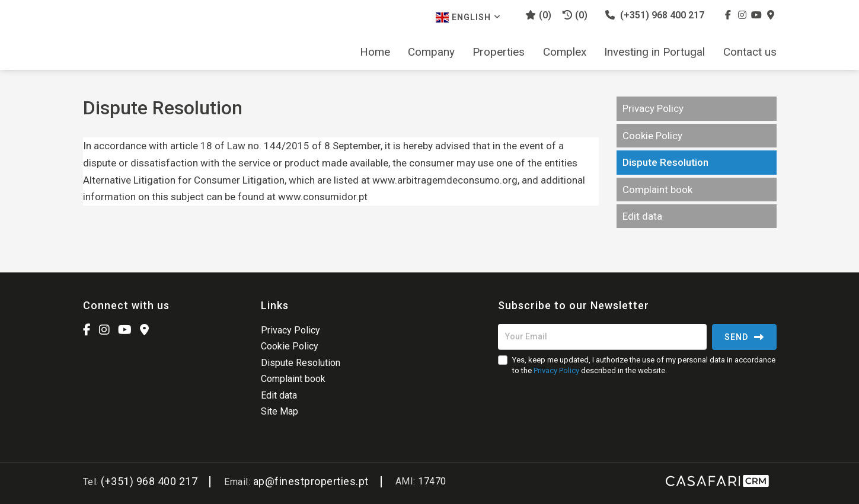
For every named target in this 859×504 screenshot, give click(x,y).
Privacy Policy (653, 108)
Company (431, 52)
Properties (499, 52)
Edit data (642, 216)
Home (375, 52)
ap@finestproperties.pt (311, 481)
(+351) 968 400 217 (655, 15)
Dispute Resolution (665, 162)
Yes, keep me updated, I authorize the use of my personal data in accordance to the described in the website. (644, 365)
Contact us (750, 52)
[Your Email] (602, 337)
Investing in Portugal (654, 52)
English (468, 17)
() (538, 15)
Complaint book (657, 190)
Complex (565, 52)
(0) (575, 15)
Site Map (280, 411)
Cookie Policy (652, 136)
